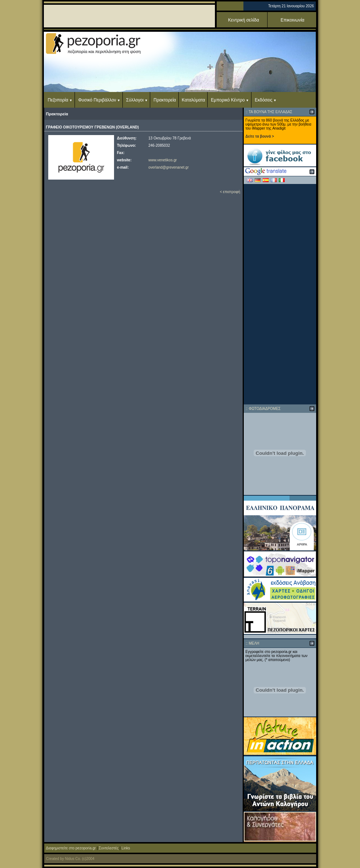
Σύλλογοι (135, 100)
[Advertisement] (280, 294)
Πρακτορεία (165, 100)
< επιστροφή (230, 192)
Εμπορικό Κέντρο (228, 100)
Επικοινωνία (293, 20)
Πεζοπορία (58, 100)
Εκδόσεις (264, 100)
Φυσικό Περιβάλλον (97, 100)
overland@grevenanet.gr (168, 167)
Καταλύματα (193, 100)
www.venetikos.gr (163, 160)
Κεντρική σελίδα (244, 20)
